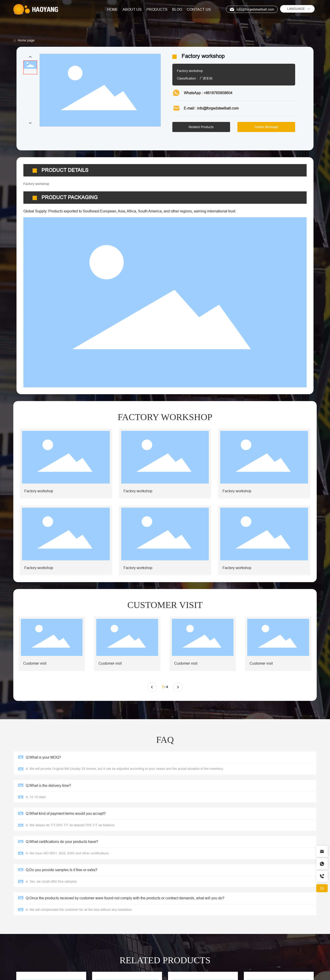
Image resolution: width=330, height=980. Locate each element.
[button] (152, 685)
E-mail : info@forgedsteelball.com (211, 108)
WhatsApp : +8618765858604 (208, 93)
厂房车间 (206, 78)
